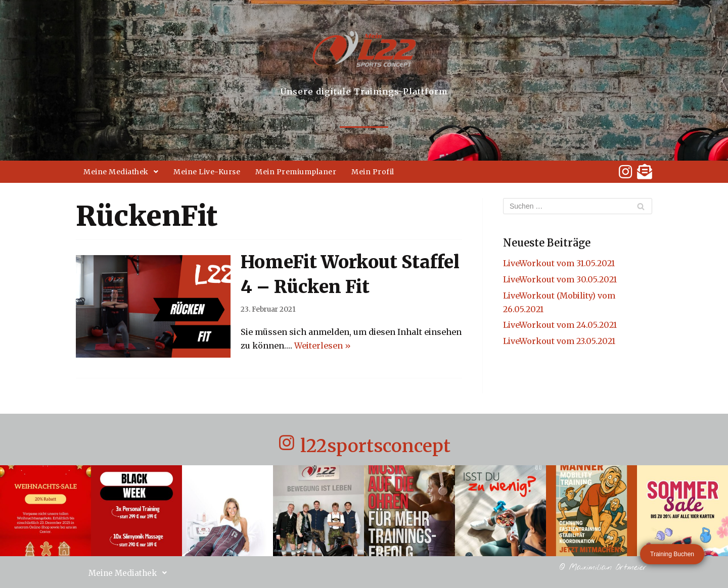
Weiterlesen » (323, 346)
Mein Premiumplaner (296, 172)
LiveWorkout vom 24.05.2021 (560, 325)
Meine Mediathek (121, 172)
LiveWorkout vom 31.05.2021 (559, 263)
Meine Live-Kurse (207, 172)
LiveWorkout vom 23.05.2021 (559, 341)
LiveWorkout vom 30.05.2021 (560, 279)
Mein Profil (373, 172)
